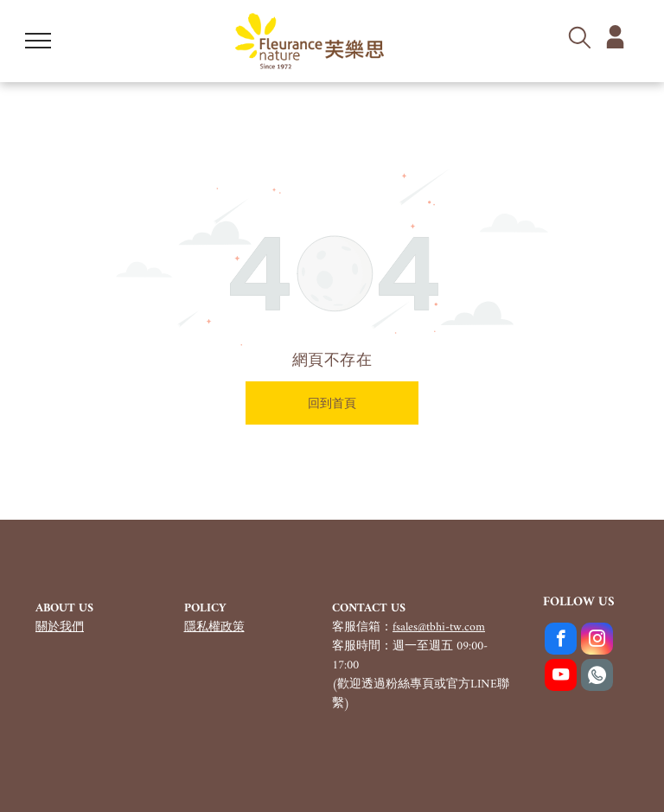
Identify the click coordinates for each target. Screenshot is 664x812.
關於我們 (60, 627)
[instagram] (597, 641)
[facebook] (561, 641)
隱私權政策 (214, 627)
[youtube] (561, 677)
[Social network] (597, 677)
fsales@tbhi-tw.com (439, 627)
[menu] (38, 41)
